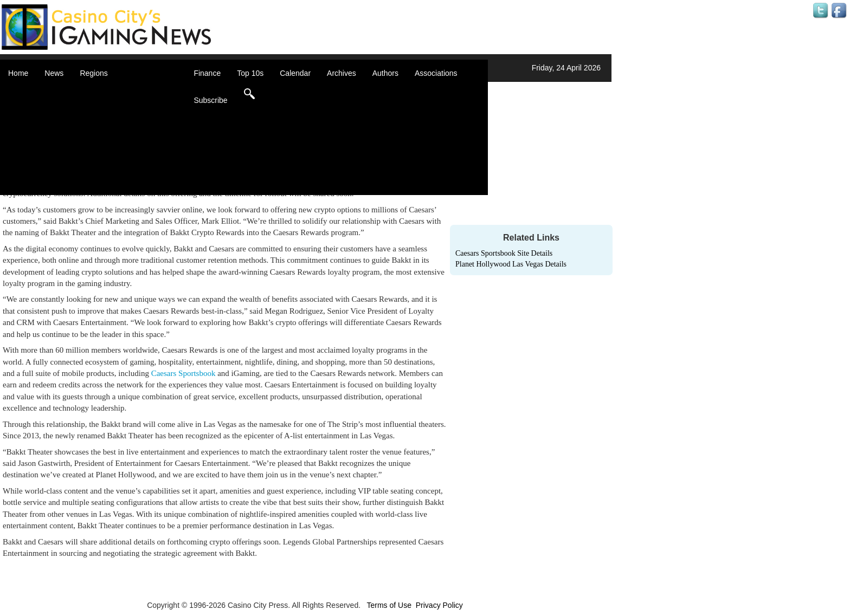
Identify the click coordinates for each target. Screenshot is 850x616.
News (54, 73)
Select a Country (121, 190)
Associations (436, 73)
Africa (103, 92)
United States (116, 179)
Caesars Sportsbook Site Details (504, 253)
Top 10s (250, 73)
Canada (107, 114)
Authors (385, 73)
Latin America (116, 146)
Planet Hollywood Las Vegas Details (511, 264)
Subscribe (210, 100)
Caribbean (111, 125)
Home (18, 73)
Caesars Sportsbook (183, 373)
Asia (101, 103)
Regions (94, 73)
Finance (207, 73)
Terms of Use (389, 605)
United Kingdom (120, 168)
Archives (342, 73)
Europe (105, 135)
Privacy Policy (439, 605)
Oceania (107, 157)
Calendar (295, 73)
